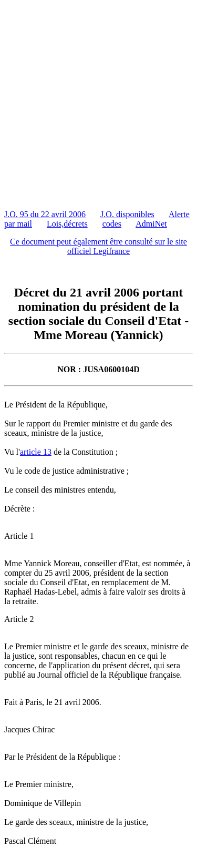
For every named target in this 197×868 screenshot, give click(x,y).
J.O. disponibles (127, 214)
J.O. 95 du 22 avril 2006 (45, 214)
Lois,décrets (67, 224)
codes (112, 224)
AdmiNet (151, 224)
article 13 (36, 452)
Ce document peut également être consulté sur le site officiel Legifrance (98, 246)
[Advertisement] (98, 103)
